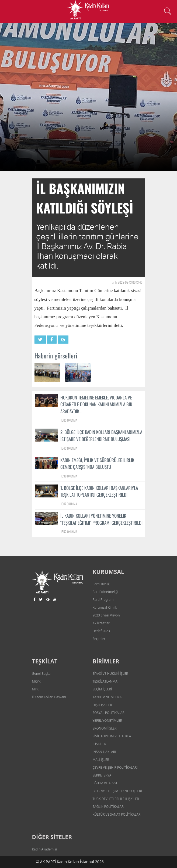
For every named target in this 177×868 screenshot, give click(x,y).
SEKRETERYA (102, 776)
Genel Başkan (42, 674)
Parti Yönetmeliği (105, 592)
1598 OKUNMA (69, 476)
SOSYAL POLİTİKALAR (109, 713)
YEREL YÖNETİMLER (107, 721)
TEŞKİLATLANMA (105, 682)
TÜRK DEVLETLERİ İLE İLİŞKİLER (116, 799)
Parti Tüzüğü (102, 584)
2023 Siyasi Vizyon (106, 616)
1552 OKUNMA (69, 532)
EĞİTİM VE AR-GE (105, 783)
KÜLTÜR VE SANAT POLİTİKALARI (117, 815)
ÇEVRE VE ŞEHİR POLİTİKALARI (115, 768)
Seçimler (99, 639)
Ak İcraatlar (101, 623)
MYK (35, 689)
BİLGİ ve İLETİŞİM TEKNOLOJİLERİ (117, 791)
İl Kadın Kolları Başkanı (49, 697)
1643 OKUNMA (69, 448)
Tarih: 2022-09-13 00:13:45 (127, 282)
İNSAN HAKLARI (104, 752)
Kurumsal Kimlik (105, 608)
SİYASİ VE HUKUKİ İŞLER (110, 674)
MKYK (36, 682)
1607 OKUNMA (69, 504)
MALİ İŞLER (101, 760)
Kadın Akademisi (44, 850)
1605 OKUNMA (69, 420)
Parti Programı (104, 600)
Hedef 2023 (101, 631)
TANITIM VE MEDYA (107, 697)
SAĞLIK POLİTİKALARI (109, 807)
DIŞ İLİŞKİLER (102, 705)
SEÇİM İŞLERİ (102, 689)
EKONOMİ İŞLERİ (105, 729)
